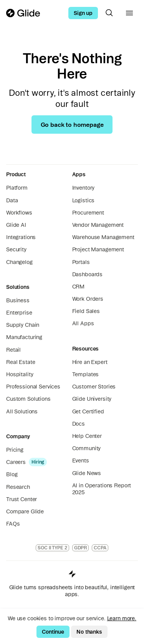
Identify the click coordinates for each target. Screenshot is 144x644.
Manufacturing (24, 337)
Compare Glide (25, 511)
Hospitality (20, 374)
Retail (13, 350)
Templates (86, 374)
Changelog (19, 262)
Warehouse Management (103, 237)
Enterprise (19, 313)
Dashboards (88, 274)
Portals (81, 262)
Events (81, 460)
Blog (12, 474)
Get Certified (88, 411)
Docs (79, 424)
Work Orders (88, 299)
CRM (79, 287)
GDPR (81, 548)
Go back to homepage (72, 125)
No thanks (89, 632)
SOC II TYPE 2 (52, 548)
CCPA (100, 548)
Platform (17, 188)
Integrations (21, 237)
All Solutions (22, 411)
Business (18, 300)
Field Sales (86, 311)
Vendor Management (98, 225)
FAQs (13, 524)
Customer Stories (94, 387)
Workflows (19, 213)
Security (16, 249)
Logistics (84, 200)
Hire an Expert (90, 362)
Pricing (15, 450)
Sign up (83, 13)
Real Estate (21, 362)
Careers (16, 462)
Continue (53, 632)
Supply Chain (23, 325)
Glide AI (16, 225)
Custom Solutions (28, 399)
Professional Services (33, 387)
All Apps (83, 323)
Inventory (84, 188)
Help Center (87, 436)
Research (18, 487)
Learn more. (122, 618)
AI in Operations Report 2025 (102, 489)
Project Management (98, 249)
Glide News (87, 473)
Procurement (88, 213)
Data (12, 200)
